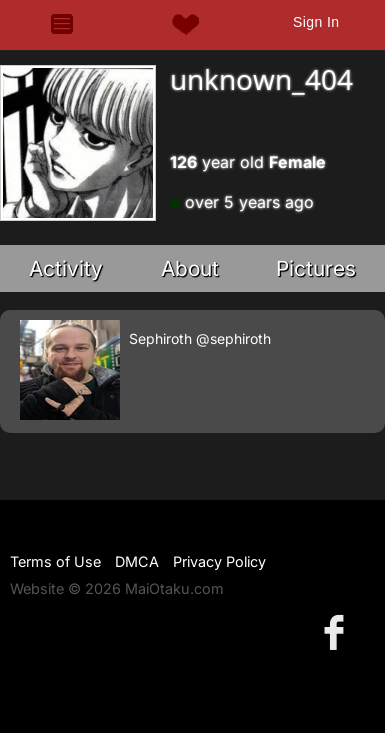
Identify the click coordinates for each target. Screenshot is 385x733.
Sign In (316, 22)
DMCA (137, 561)
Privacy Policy (219, 561)
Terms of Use (55, 561)
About (190, 268)
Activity (66, 268)
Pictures (316, 268)
